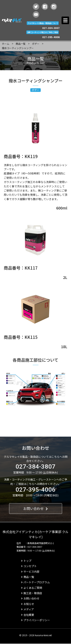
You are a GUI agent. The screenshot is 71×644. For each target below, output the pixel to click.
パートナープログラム (35, 582)
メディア (28, 609)
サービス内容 (30, 572)
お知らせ (28, 604)
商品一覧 (21, 44)
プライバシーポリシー (36, 620)
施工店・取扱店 (32, 593)
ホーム (6, 44)
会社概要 (28, 615)
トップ (26, 561)
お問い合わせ (35, 508)
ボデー (36, 44)
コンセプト (29, 566)
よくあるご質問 (32, 588)
